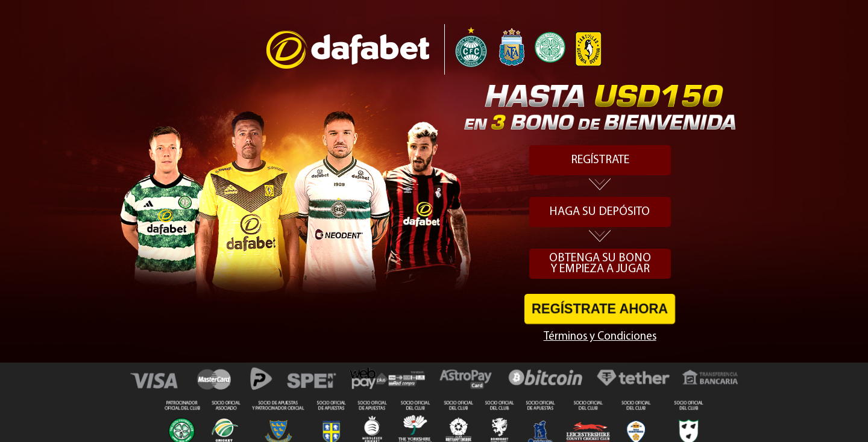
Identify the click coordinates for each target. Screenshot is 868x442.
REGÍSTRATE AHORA (600, 309)
